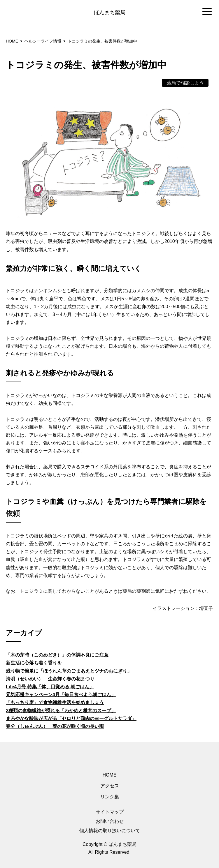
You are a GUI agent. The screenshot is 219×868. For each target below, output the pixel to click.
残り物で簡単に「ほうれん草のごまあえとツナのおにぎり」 (69, 671)
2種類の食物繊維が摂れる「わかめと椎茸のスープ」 (61, 711)
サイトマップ (110, 812)
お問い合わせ (110, 821)
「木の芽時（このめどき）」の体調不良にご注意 (57, 655)
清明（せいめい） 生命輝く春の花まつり (50, 679)
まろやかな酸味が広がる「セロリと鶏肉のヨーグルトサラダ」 (71, 718)
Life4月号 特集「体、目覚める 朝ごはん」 (50, 687)
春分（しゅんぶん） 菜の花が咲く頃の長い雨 (55, 726)
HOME (110, 775)
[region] (109, 12)
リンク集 (110, 797)
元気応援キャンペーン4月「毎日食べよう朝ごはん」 (61, 695)
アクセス (110, 786)
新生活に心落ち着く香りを (34, 663)
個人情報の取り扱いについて (110, 831)
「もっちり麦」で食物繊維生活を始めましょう (55, 702)
